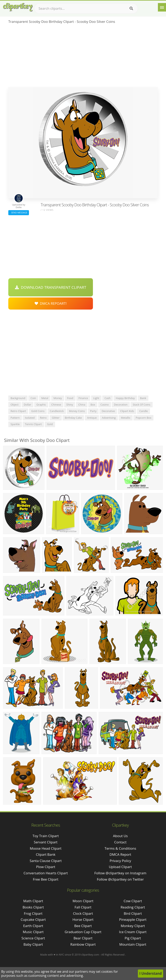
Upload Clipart (120, 867)
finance (83, 398)
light (96, 398)
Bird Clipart (133, 913)
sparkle (15, 424)
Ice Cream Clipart (133, 932)
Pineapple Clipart (133, 919)
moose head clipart (46, 848)
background (18, 398)
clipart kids (127, 411)
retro (43, 418)
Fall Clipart (83, 907)
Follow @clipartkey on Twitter (120, 879)
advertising (109, 418)
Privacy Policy (120, 861)
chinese (56, 405)
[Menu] (162, 7)
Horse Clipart (83, 919)
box (93, 405)
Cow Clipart (133, 901)
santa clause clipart (46, 861)
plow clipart (46, 867)
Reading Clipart (133, 907)
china (82, 405)
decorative (108, 411)
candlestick (57, 411)
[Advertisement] (83, 57)
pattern (15, 418)
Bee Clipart (83, 926)
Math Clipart (33, 901)
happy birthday (125, 398)
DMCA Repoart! (51, 303)
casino (105, 405)
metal (45, 398)
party (93, 411)
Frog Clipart (33, 913)
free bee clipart (46, 879)
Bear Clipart (83, 938)
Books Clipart (33, 907)
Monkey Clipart (133, 926)
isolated (30, 418)
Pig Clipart (133, 938)
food (70, 398)
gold (50, 424)
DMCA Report (120, 854)
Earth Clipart (33, 926)
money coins (77, 411)
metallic (126, 418)
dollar (28, 405)
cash (107, 398)
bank (143, 398)
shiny (70, 405)
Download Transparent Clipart (51, 287)
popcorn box (143, 418)
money (58, 398)
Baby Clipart (33, 944)
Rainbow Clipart (83, 944)
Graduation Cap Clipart (83, 932)
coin (33, 398)
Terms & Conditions (120, 848)
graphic (41, 405)
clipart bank (46, 854)
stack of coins (142, 405)
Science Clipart (33, 938)
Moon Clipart (83, 901)
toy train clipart (46, 836)
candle (144, 411)
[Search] (131, 8)
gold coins (38, 411)
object (15, 405)
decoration (121, 405)
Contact (120, 842)
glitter (56, 418)
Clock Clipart (83, 913)
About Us (120, 836)
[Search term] (86, 8)
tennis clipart (33, 424)
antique (92, 418)
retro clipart (18, 411)
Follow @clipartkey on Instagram (120, 873)
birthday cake (73, 418)
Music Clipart (33, 932)
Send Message (19, 212)
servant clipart (46, 842)
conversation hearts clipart (46, 873)
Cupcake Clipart (33, 919)
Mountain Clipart (133, 944)
